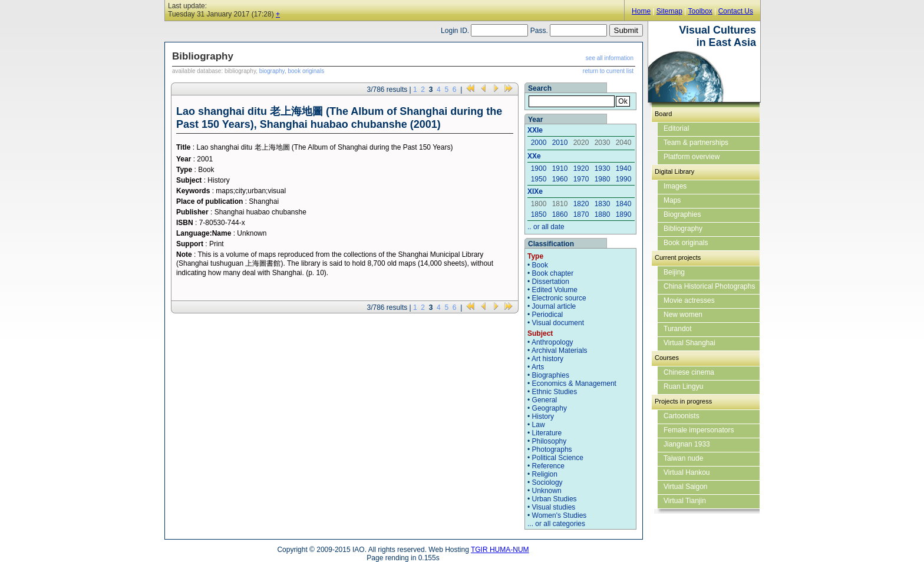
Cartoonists (682, 416)
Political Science (558, 458)
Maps (672, 200)
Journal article (554, 306)
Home (641, 11)
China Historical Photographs (709, 286)
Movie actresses (689, 300)
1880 (603, 214)
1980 (603, 179)
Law (539, 425)
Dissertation (551, 282)
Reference (548, 466)
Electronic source (559, 298)
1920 (581, 168)
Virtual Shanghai (689, 343)
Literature (547, 433)
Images (675, 186)
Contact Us (736, 11)
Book (540, 265)
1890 (624, 214)
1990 (624, 179)
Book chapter (553, 273)
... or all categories (556, 524)
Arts (538, 367)
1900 (539, 168)
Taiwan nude (683, 458)
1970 (581, 179)
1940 (624, 168)
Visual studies (554, 507)
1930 (603, 168)
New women (683, 315)
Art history (547, 359)
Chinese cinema (689, 372)
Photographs (552, 449)
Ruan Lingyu (683, 386)
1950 (539, 179)
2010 (560, 143)
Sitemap (669, 11)
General (545, 400)
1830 (603, 204)
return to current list (608, 71)
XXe (534, 156)
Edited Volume (555, 290)
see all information (610, 58)
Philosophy (550, 441)
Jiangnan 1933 (687, 444)
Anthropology (552, 342)
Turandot (678, 329)
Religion (545, 474)
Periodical (548, 315)
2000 (539, 143)
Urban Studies (555, 499)
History (543, 416)
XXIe (535, 130)
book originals (306, 71)
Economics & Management (574, 384)
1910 (560, 168)
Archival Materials (560, 351)
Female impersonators (699, 430)
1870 (581, 214)
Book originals (686, 243)
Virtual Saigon (686, 487)
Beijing (674, 272)
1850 (539, 214)
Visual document (558, 323)
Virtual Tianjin (685, 501)
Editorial (676, 128)
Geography (550, 408)
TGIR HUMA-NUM (500, 550)
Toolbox (700, 11)
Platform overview (692, 157)
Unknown (547, 491)
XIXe (535, 191)
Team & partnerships (696, 143)
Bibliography (683, 229)
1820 (581, 204)
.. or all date (546, 227)
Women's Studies (560, 515)
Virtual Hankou (687, 472)
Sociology (547, 482)
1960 (560, 179)
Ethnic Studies (555, 392)
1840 (624, 204)
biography (272, 71)
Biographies (551, 375)
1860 (560, 214)
